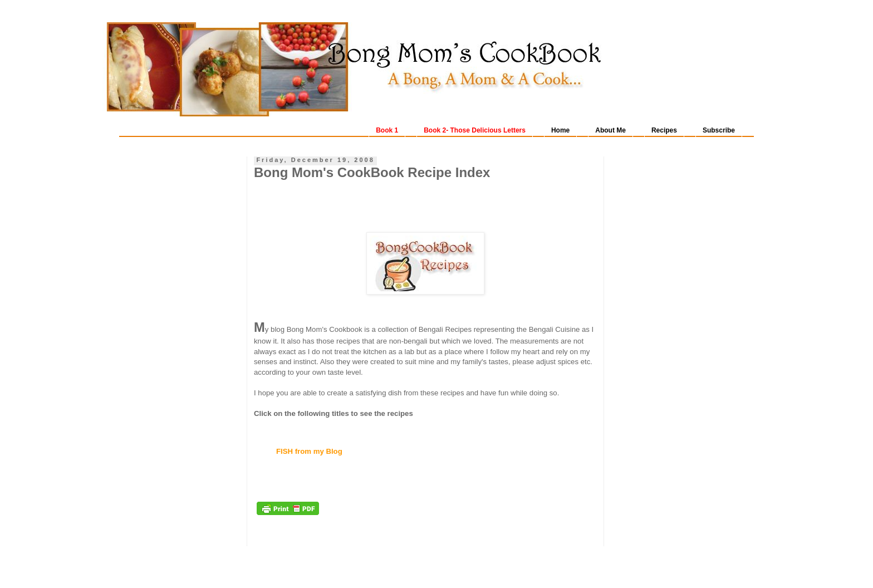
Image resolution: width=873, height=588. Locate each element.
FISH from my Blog (309, 451)
